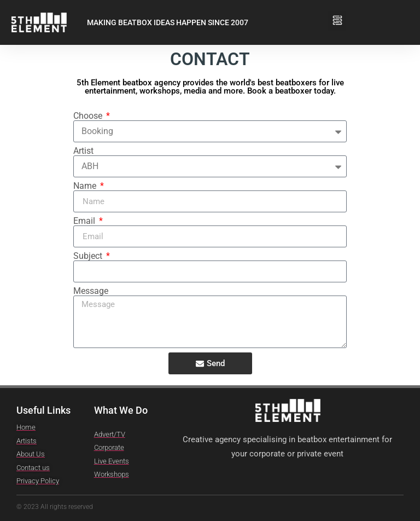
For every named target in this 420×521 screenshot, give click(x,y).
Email (85, 221)
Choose (89, 116)
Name (86, 186)
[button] (337, 17)
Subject (89, 256)
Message (91, 291)
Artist (83, 151)
